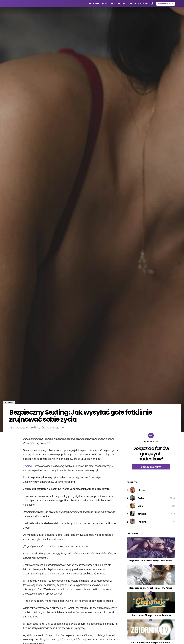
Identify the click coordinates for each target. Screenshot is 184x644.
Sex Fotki (107, 4)
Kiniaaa (142, 514)
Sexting (27, 466)
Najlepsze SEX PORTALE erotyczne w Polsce (151, 561)
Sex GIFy (121, 4)
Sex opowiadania (138, 4)
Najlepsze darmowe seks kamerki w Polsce (151, 588)
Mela (140, 506)
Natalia (142, 522)
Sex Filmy (94, 4)
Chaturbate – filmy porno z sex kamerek (151, 615)
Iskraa (141, 490)
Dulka (141, 498)
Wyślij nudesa (166, 4)
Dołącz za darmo (151, 467)
